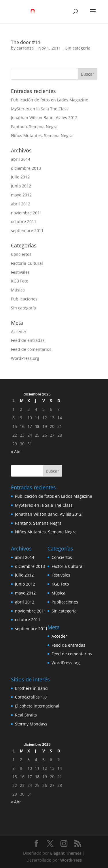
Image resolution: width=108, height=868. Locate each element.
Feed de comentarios (31, 349)
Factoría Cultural (27, 263)
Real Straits (26, 715)
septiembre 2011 (27, 230)
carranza (25, 48)
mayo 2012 (21, 195)
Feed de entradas (28, 340)
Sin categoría (78, 48)
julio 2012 (20, 177)
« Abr (16, 452)
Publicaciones (24, 299)
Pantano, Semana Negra (34, 126)
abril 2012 (21, 204)
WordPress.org (25, 358)
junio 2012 (21, 186)
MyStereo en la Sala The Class (40, 109)
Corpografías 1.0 (31, 697)
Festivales (20, 272)
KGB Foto (20, 281)
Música (18, 290)
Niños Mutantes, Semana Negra (42, 135)
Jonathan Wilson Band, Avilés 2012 (44, 117)
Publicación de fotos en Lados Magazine (50, 100)
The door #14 (25, 42)
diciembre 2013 (26, 168)
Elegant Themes (66, 853)
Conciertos (21, 254)
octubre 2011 (24, 221)
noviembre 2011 (26, 213)
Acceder (19, 332)
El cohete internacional (37, 706)
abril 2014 (21, 159)
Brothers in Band (31, 688)
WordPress (71, 860)
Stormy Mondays (31, 724)
